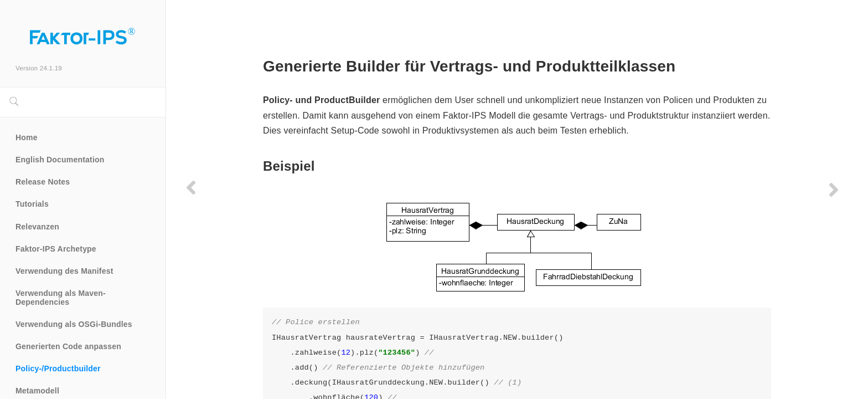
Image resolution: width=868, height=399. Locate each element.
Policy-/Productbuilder (58, 369)
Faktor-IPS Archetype (56, 249)
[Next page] (834, 190)
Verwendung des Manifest (64, 271)
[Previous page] (191, 187)
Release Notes (43, 182)
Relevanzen (37, 227)
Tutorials (32, 204)
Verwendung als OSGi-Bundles (74, 324)
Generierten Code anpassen (68, 346)
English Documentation (60, 160)
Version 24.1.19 (39, 68)
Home (27, 137)
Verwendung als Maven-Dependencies (61, 298)
